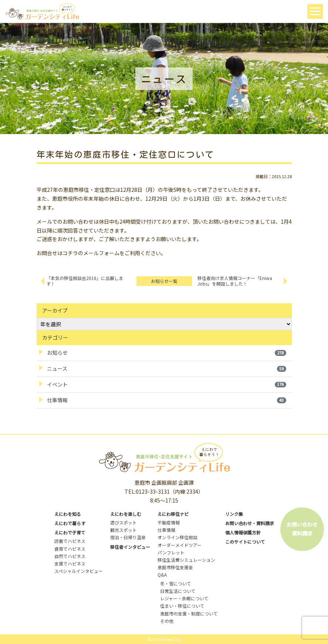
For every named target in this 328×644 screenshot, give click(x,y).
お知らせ (167, 353)
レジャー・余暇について (184, 598)
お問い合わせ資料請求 (302, 529)
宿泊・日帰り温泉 (128, 537)
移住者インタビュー (130, 547)
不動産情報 (169, 522)
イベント (167, 384)
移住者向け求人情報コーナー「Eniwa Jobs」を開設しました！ (235, 281)
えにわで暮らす (70, 523)
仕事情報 (167, 400)
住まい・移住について (182, 606)
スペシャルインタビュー (79, 571)
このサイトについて (245, 542)
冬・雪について (176, 583)
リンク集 (234, 514)
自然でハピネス (70, 556)
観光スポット (124, 530)
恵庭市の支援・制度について (189, 613)
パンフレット (171, 552)
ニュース (167, 368)
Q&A (162, 575)
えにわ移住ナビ (173, 514)
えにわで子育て (70, 532)
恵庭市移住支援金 (175, 567)
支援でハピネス (70, 563)
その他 (167, 621)
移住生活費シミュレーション (186, 560)
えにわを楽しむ (126, 514)
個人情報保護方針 (243, 532)
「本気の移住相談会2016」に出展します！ (85, 281)
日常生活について (178, 591)
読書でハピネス (70, 541)
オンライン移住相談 (177, 537)
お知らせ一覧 (164, 281)
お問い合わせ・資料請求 (250, 523)
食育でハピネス (70, 549)
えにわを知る (68, 514)
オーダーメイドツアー (180, 545)
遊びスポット (124, 522)
